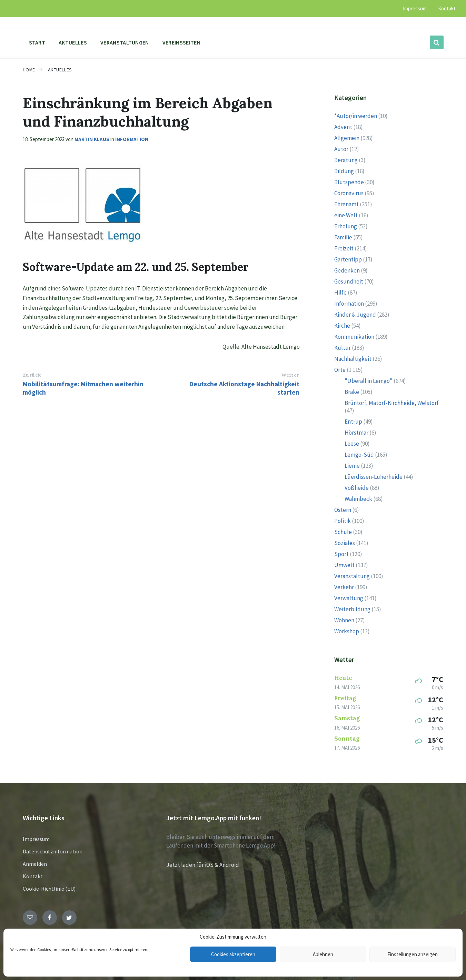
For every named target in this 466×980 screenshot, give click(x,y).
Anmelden (35, 864)
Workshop (347, 631)
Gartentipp (348, 259)
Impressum (36, 839)
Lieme (352, 466)
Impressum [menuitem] (415, 8)
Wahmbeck (358, 499)
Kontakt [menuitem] (447, 8)
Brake (352, 392)
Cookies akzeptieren (233, 954)
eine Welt (346, 215)
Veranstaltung (352, 576)
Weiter (290, 375)
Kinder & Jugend (355, 315)
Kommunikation (354, 337)
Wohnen (344, 620)
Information (132, 139)
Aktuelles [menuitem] (73, 42)
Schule (343, 532)
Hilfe (340, 293)
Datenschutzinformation (53, 851)
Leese (352, 444)
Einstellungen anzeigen (413, 954)
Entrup (353, 422)
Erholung (346, 226)
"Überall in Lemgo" (369, 381)
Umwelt (344, 565)
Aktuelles (60, 70)
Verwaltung (349, 598)
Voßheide (357, 488)
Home (29, 70)
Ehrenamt (346, 204)
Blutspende (349, 182)
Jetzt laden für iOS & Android (203, 865)
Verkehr (344, 587)
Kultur (343, 348)
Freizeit (344, 248)
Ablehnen (323, 954)
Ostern (343, 510)
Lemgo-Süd (359, 455)
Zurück (32, 375)
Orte (340, 370)
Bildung (344, 171)
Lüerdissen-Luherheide (374, 477)
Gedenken (347, 270)
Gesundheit (349, 281)
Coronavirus (349, 193)
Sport (341, 554)
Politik (343, 521)
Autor (341, 149)
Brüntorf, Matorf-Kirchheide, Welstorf (392, 403)
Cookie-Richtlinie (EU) (49, 889)
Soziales (345, 543)
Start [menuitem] (37, 42)
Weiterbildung (352, 609)
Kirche (342, 326)
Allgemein (347, 138)
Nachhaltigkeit (353, 359)
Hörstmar (356, 433)
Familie (343, 237)
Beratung (346, 160)
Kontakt (33, 876)
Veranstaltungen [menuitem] (125, 42)
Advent (343, 127)
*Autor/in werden (356, 116)
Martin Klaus (92, 139)
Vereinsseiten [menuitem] (181, 42)
